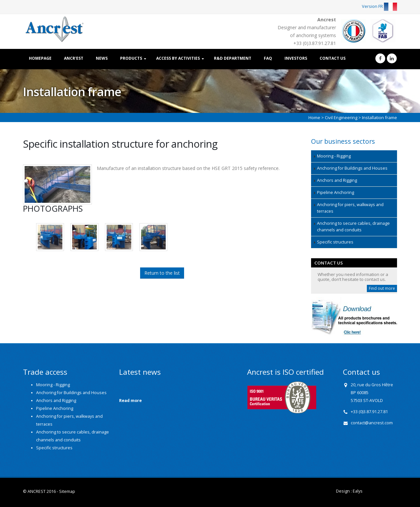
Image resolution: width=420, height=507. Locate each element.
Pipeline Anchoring (336, 192)
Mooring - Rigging (334, 156)
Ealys (358, 491)
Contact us (333, 58)
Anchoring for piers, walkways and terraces (350, 208)
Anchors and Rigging (337, 180)
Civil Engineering (341, 117)
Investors (296, 58)
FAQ (268, 58)
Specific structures (335, 242)
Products (131, 58)
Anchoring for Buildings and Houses (352, 168)
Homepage (40, 58)
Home (314, 117)
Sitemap (67, 491)
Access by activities (178, 58)
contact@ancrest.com (372, 423)
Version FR (379, 6)
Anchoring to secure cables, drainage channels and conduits (353, 227)
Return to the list (162, 273)
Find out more (382, 288)
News (102, 58)
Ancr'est (74, 58)
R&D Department (233, 58)
